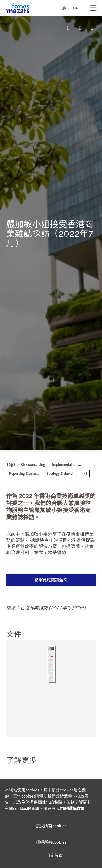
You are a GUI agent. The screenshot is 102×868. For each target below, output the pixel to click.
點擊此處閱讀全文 (48, 580)
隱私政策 (76, 808)
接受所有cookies (51, 826)
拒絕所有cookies (51, 842)
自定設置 (51, 855)
